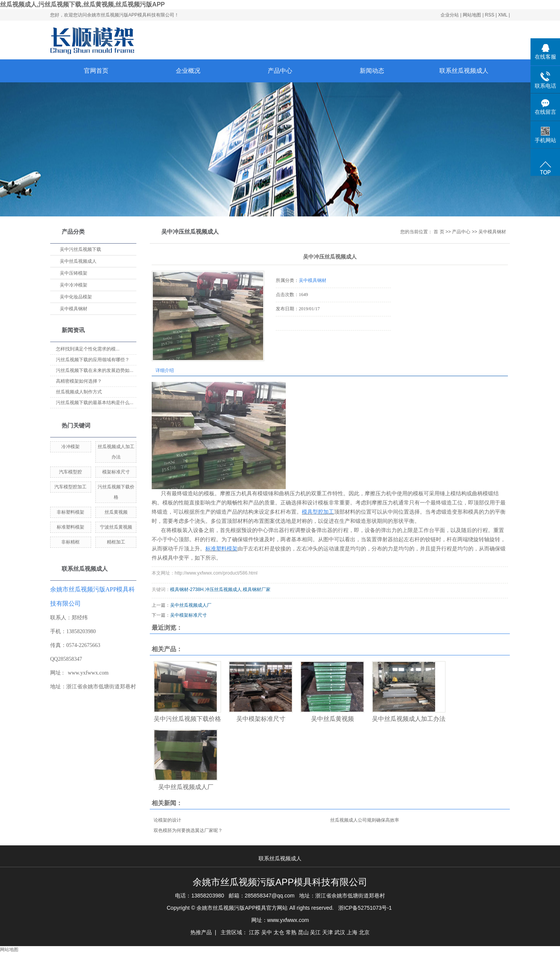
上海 (352, 932)
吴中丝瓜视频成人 (78, 261)
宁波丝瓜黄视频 (116, 527)
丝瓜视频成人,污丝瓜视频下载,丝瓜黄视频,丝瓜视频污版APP (82, 4)
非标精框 (70, 542)
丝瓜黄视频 (116, 512)
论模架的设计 (167, 820)
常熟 (291, 932)
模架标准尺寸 (116, 472)
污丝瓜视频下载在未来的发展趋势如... (95, 370)
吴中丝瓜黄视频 (332, 719)
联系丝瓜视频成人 (464, 71)
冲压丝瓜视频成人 (223, 589)
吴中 (267, 932)
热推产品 (201, 932)
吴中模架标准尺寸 (188, 615)
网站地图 (472, 15)
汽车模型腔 (70, 472)
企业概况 (188, 71)
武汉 (340, 932)
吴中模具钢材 (74, 309)
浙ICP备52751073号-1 (365, 908)
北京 (364, 932)
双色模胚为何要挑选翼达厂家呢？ (188, 830)
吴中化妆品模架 (76, 297)
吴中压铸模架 (74, 273)
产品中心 (280, 71)
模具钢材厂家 (257, 589)
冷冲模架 (70, 447)
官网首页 (96, 71)
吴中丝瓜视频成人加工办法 (409, 719)
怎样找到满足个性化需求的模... (88, 349)
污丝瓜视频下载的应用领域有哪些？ (93, 360)
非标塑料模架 (70, 512)
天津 (327, 932)
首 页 (439, 232)
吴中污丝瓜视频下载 (80, 249)
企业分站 (450, 15)
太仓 (279, 932)
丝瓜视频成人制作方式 (79, 392)
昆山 (303, 932)
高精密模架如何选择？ (79, 381)
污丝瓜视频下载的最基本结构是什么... (95, 403)
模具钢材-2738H (187, 589)
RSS (490, 15)
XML (503, 15)
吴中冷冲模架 (74, 285)
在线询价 (297, 341)
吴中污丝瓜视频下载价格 (187, 719)
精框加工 (116, 542)
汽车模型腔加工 (70, 487)
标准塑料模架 (70, 527)
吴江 (315, 932)
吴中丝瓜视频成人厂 (191, 605)
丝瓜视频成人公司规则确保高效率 (365, 820)
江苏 (254, 932)
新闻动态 (372, 71)
